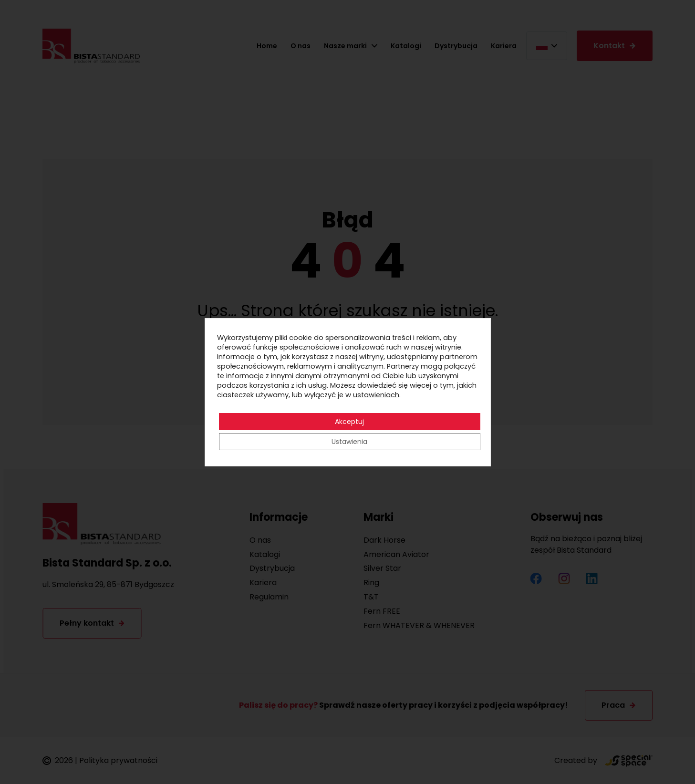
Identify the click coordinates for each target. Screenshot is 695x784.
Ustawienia (349, 442)
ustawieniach (376, 395)
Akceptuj (349, 422)
